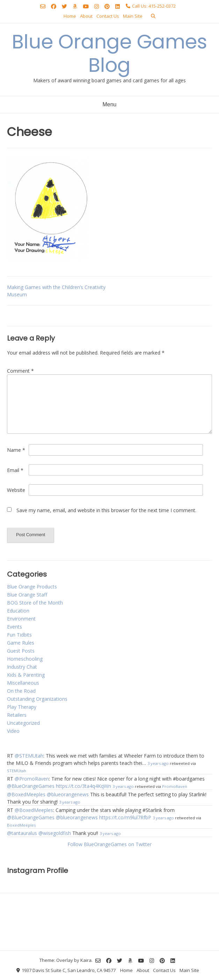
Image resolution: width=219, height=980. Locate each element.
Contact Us (108, 16)
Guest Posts (21, 651)
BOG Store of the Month (35, 603)
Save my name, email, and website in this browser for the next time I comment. (106, 510)
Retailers (17, 715)
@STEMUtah (29, 756)
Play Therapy (22, 707)
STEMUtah (17, 771)
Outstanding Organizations (37, 699)
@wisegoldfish (55, 833)
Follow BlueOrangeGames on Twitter (109, 844)
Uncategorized (23, 723)
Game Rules (21, 643)
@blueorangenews (68, 794)
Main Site (133, 16)
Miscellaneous (23, 683)
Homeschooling (25, 659)
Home (70, 16)
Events (14, 627)
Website (16, 490)
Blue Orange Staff (27, 595)
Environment (21, 619)
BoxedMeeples (21, 825)
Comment (20, 371)
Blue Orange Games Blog (109, 53)
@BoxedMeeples (26, 794)
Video (13, 731)
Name (16, 450)
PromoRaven (175, 786)
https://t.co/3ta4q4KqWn (83, 786)
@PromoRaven (32, 779)
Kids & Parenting (26, 675)
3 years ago (158, 763)
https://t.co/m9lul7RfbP (125, 817)
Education (18, 611)
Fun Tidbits (19, 635)
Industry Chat (22, 667)
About (86, 16)
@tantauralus (22, 833)
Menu (109, 104)
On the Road (21, 691)
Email (15, 470)
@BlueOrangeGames (31, 786)
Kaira (86, 960)
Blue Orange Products (32, 587)
